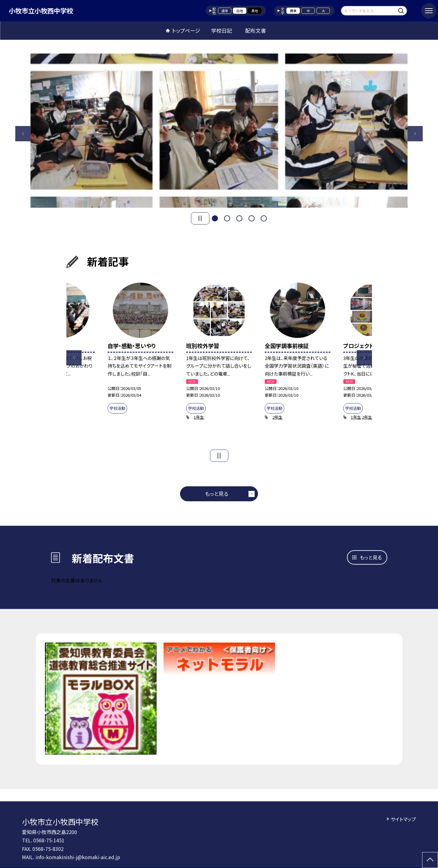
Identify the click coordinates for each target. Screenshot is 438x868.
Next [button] (415, 134)
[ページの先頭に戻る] (430, 860)
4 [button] (252, 218)
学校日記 (222, 30)
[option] (219, 131)
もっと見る (217, 493)
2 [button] (227, 218)
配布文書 (256, 30)
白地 (240, 11)
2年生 (277, 417)
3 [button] (239, 218)
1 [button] (215, 218)
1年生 (199, 417)
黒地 (255, 11)
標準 (293, 11)
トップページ (186, 30)
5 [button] (264, 218)
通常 (225, 11)
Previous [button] (23, 134)
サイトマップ (403, 819)
